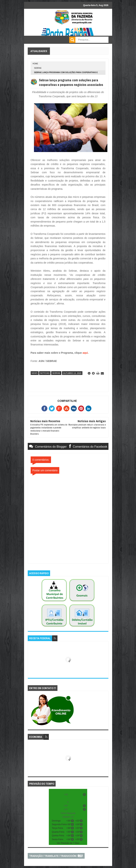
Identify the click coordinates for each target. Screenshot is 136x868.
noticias (45, 373)
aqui (85, 353)
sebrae (38, 68)
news (35, 373)
